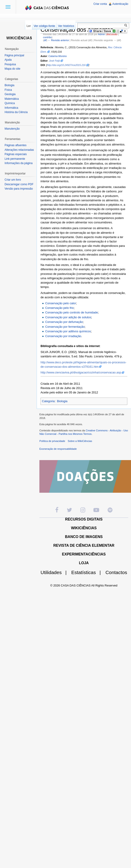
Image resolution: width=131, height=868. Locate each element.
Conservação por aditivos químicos (68, 331)
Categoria (48, 401)
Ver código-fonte (44, 26)
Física (8, 90)
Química (10, 103)
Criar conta (100, 4)
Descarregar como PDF (19, 184)
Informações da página (19, 163)
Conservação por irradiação (63, 336)
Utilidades (55, 572)
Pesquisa (10, 64)
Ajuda (8, 60)
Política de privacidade (52, 441)
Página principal (14, 55)
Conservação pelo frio (59, 308)
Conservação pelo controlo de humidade (71, 312)
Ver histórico (66, 26)
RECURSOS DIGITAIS (84, 519)
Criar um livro (13, 180)
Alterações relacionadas (19, 150)
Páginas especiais (16, 154)
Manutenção (12, 129)
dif (45, 40)
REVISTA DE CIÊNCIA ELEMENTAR (84, 545)
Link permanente (15, 159)
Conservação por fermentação (65, 327)
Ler (29, 26)
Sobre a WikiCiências (80, 441)
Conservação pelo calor (60, 303)
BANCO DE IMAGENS (84, 537)
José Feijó (55, 61)
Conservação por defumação (64, 322)
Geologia (10, 94)
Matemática (12, 99)
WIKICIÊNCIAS (84, 528)
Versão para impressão (19, 189)
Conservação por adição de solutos (68, 317)
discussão (112, 34)
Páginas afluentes (15, 145)
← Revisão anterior (58, 40)
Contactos (116, 572)
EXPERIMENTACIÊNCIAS (84, 554)
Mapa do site (12, 69)
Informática (11, 108)
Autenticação (120, 4)
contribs (47, 37)
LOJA (84, 563)
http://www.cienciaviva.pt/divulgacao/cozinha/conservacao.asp (81, 372)
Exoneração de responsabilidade (58, 449)
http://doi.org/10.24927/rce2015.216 (66, 65)
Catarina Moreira (57, 56)
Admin (101, 34)
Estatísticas (88, 572)
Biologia (62, 401)
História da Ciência (16, 112)
